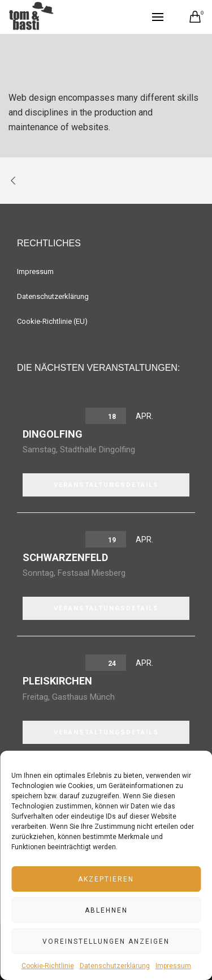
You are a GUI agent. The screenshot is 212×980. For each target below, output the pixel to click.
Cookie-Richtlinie (48, 966)
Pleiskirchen (57, 681)
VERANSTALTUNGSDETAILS (106, 485)
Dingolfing (53, 434)
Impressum (173, 966)
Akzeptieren (106, 879)
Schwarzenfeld (65, 557)
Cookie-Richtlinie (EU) (52, 321)
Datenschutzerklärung (115, 966)
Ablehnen (106, 910)
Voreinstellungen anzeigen (106, 942)
